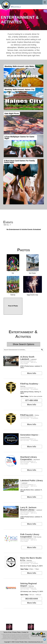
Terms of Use (7, 632)
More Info (32, 373)
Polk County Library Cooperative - (31, 536)
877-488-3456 (32, 400)
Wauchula (16, 7)
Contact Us (25, 632)
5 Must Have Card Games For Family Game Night (19, 162)
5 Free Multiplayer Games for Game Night (19, 138)
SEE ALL (7, 225)
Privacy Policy (17, 632)
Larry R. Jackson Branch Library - (31, 509)
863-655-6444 (32, 599)
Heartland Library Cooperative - (30, 458)
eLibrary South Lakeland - (28, 358)
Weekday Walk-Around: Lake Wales (19, 66)
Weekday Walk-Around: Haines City (20, 90)
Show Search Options (24, 344)
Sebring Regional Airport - (28, 585)
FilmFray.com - (30, 415)
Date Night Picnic (12, 114)
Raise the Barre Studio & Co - (31, 559)
